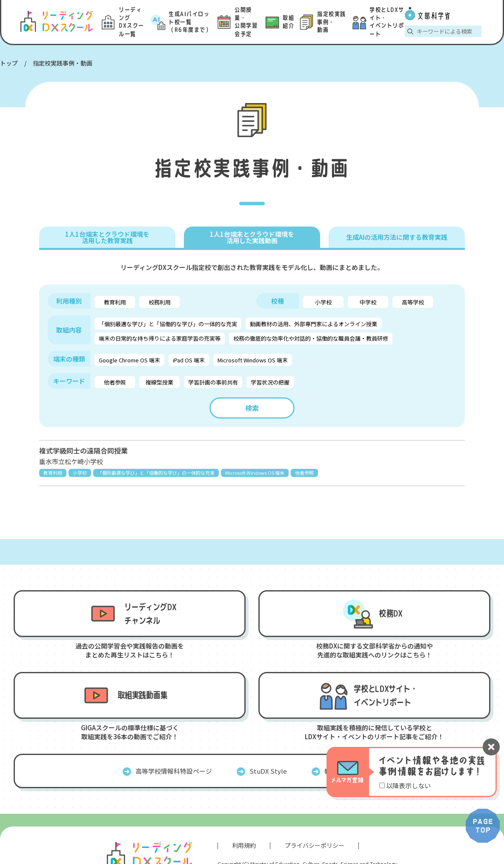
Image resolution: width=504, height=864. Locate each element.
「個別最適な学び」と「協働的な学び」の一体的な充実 (168, 324)
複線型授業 (159, 382)
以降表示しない (408, 785)
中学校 (368, 302)
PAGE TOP (483, 826)
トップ (9, 63)
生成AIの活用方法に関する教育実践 (397, 237)
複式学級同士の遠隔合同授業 (83, 451)
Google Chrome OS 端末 (129, 360)
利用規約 (244, 845)
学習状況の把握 (270, 382)
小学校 (323, 302)
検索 (252, 408)
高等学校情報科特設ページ (174, 771)
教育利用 (115, 302)
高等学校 (413, 302)
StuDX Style (268, 771)
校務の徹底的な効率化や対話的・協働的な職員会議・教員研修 (311, 338)
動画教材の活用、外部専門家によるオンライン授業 (314, 324)
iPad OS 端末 (189, 360)
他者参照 (115, 382)
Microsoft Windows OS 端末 (253, 360)
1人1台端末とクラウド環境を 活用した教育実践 (107, 237)
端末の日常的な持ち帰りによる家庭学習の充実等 (160, 338)
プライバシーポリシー (315, 845)
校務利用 (160, 302)
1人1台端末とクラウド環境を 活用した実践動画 (252, 237)
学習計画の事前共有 (213, 382)
